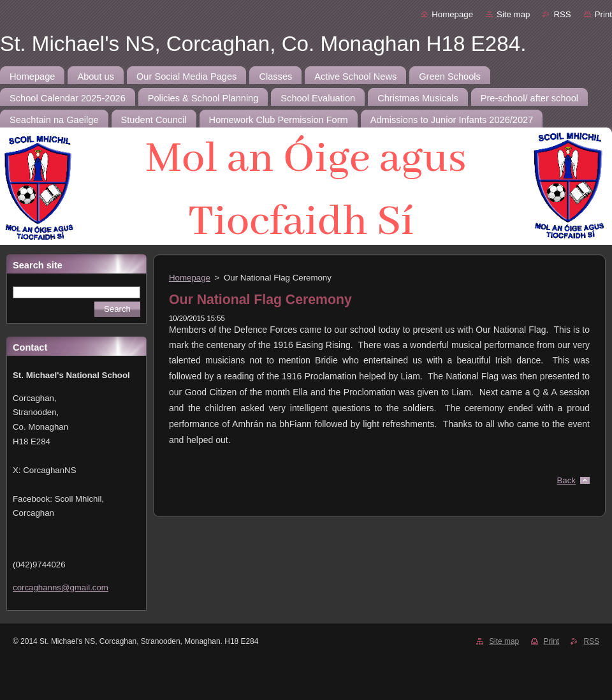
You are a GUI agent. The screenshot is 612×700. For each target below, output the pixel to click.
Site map (513, 14)
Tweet (579, 462)
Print (603, 14)
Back (567, 480)
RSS (562, 14)
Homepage (452, 14)
